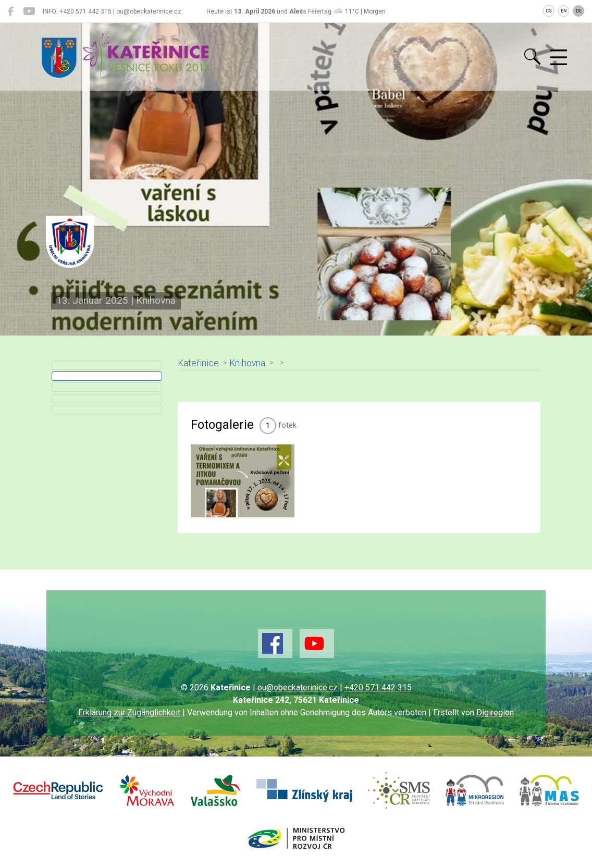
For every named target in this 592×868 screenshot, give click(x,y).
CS (549, 11)
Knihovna (247, 363)
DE (579, 11)
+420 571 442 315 (378, 687)
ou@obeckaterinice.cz (298, 687)
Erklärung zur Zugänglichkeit (129, 712)
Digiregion (495, 712)
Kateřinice (198, 363)
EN (564, 11)
